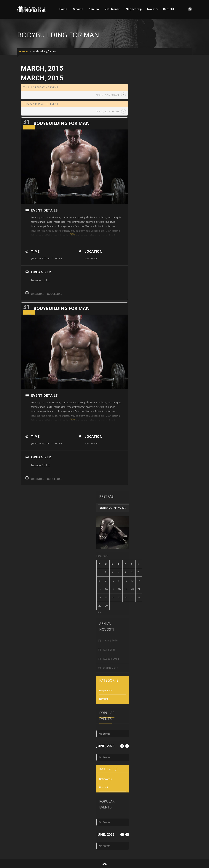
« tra (99, 612)
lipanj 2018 (109, 650)
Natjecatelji (134, 9)
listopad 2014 (111, 659)
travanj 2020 (110, 640)
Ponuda (94, 9)
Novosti (152, 9)
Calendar (38, 294)
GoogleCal (55, 294)
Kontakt (169, 9)
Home (63, 9)
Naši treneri (112, 9)
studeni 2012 (110, 668)
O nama (78, 9)
